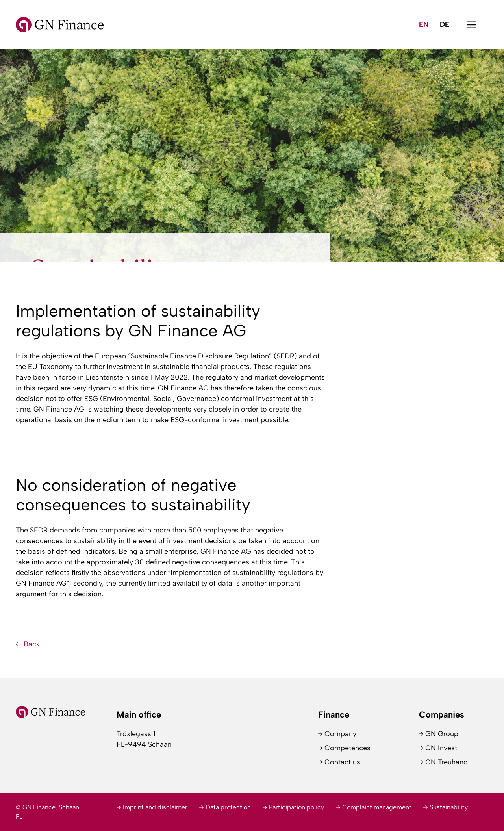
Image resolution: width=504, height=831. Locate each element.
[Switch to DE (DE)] (445, 25)
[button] (472, 25)
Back (32, 644)
